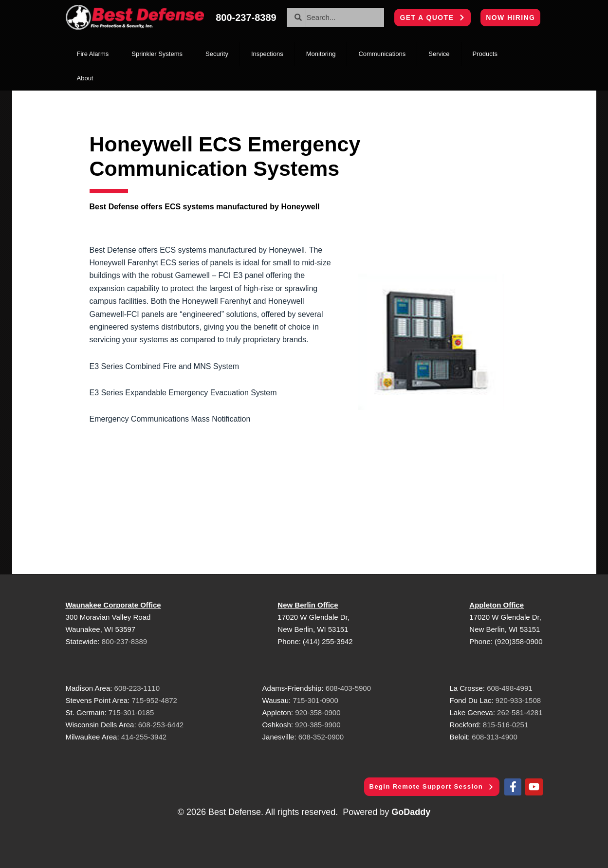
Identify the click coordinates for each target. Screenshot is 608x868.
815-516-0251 (506, 725)
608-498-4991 (509, 688)
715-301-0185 (131, 712)
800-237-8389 (124, 641)
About (85, 78)
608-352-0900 (321, 737)
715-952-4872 (154, 700)
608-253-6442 (160, 725)
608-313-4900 (494, 737)
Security (217, 54)
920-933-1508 (518, 700)
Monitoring (321, 54)
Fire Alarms (93, 54)
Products (485, 54)
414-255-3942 (144, 737)
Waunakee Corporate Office (113, 605)
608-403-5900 (348, 688)
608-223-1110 (137, 688)
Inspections (267, 54)
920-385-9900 (318, 725)
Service (439, 54)
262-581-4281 (520, 712)
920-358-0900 (318, 712)
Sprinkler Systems (157, 54)
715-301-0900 (315, 700)
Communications (382, 54)
